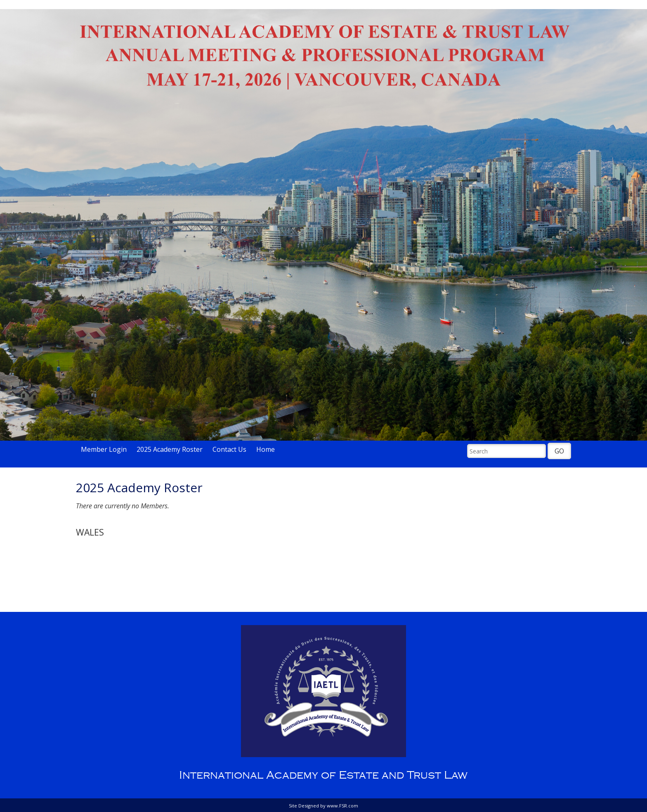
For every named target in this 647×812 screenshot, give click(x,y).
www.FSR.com (342, 806)
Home (266, 449)
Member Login (104, 449)
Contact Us (229, 449)
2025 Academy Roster (170, 449)
